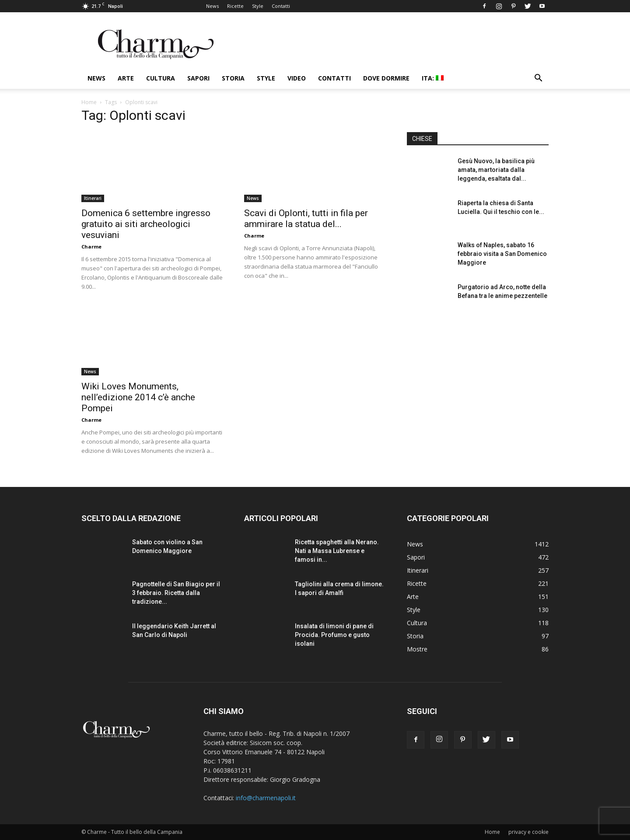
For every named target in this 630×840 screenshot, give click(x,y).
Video (297, 78)
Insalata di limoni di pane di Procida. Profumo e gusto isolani (334, 635)
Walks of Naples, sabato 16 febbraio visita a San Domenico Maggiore (502, 254)
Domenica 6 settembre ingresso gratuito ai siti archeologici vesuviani (146, 224)
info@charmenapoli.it (266, 798)
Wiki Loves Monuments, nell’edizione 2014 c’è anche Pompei (138, 397)
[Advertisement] (478, 389)
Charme (91, 247)
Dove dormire (386, 78)
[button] (538, 79)
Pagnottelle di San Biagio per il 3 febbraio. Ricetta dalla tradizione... (176, 593)
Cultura (161, 78)
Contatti (281, 6)
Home (89, 102)
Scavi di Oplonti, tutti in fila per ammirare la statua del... (306, 219)
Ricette (235, 6)
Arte (126, 78)
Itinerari (93, 198)
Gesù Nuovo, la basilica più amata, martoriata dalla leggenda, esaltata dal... (496, 170)
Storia (233, 78)
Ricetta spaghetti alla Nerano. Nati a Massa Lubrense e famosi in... (337, 551)
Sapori (198, 78)
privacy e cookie (528, 832)
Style (258, 6)
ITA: (433, 78)
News (212, 6)
